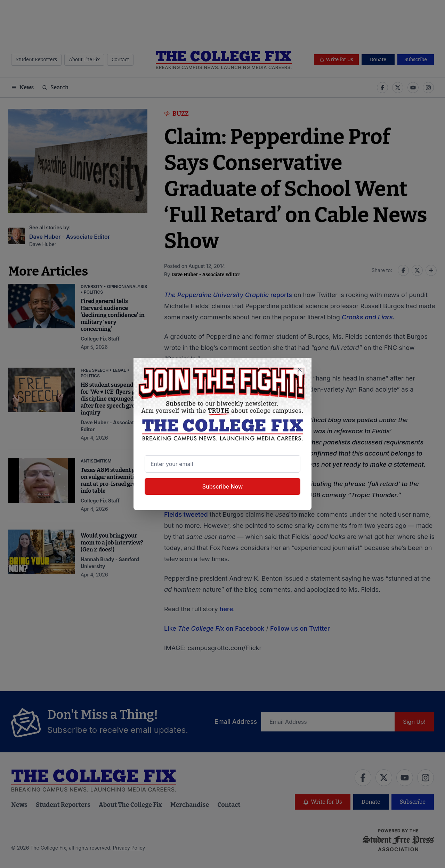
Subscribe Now (222, 486)
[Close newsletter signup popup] (300, 370)
